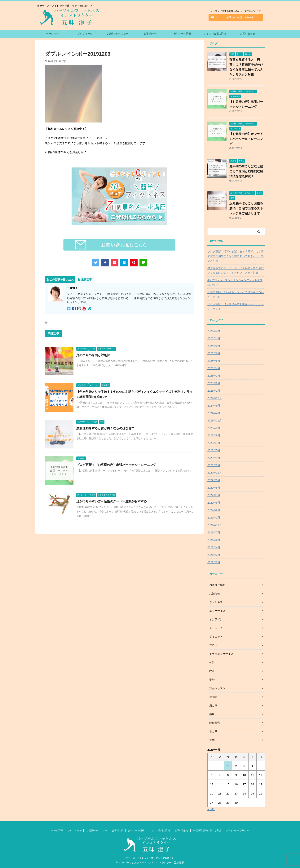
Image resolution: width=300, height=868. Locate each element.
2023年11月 (215, 421)
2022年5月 (214, 503)
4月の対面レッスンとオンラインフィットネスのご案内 (235, 283)
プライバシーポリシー (237, 830)
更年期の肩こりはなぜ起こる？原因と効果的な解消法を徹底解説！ (246, 171)
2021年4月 (214, 547)
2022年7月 (214, 495)
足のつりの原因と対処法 (93, 355)
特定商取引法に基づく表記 (207, 830)
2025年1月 (214, 391)
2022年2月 (214, 510)
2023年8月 (214, 435)
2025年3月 (214, 376)
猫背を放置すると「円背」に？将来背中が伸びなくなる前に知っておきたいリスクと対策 (236, 270)
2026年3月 (214, 331)
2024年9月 (214, 406)
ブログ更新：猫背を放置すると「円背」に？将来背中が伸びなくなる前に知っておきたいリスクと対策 (236, 256)
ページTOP (52, 34)
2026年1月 (214, 338)
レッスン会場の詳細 (215, 34)
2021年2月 (214, 562)
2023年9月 (214, 428)
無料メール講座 (182, 34)
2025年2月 (214, 383)
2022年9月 (214, 480)
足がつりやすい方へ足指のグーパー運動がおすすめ (112, 501)
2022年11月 (215, 473)
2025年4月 (214, 368)
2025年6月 (214, 353)
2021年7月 (214, 532)
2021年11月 (215, 525)
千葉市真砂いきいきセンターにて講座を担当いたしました (236, 295)
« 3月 (211, 809)
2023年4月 (214, 458)
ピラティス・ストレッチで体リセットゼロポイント (150, 858)
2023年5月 (214, 450)
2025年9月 (214, 346)
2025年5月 (214, 361)
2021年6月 (214, 540)
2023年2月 (214, 465)
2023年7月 (214, 443)
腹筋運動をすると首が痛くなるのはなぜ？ (105, 428)
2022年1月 (214, 518)
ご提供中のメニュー (117, 34)
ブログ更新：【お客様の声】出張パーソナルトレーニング (116, 465)
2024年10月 (215, 398)
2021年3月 (214, 555)
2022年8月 (214, 488)
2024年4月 (214, 413)
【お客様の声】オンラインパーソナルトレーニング (246, 139)
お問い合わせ (248, 34)
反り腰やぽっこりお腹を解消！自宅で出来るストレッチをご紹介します (246, 208)
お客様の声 (150, 34)
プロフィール (85, 34)
